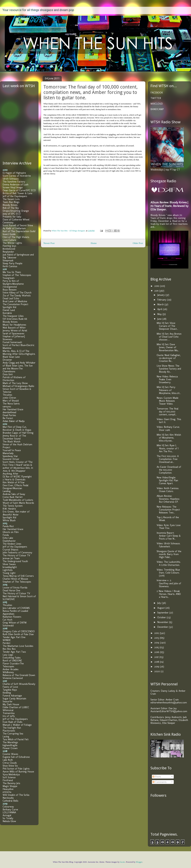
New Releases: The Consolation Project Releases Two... (168, 510)
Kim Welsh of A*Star (14, 482)
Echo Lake (8, 538)
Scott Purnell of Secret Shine (18, 225)
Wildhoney (8, 672)
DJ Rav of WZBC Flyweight (17, 477)
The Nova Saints (11, 404)
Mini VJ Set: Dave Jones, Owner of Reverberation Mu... (168, 347)
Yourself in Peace (12, 450)
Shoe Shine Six (10, 766)
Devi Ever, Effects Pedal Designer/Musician (15, 487)
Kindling (7, 693)
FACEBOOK (157, 93)
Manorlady (8, 453)
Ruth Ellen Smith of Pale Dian (18, 634)
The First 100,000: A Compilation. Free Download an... (168, 459)
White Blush (9, 520)
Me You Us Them (12, 272)
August (161, 608)
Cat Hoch (7, 620)
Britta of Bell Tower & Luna (17, 193)
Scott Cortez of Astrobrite (17, 176)
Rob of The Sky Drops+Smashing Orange (16, 209)
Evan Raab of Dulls (12, 722)
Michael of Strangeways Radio (18, 386)
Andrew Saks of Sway (14, 494)
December (163, 627)
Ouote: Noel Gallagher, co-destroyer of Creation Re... (169, 358)
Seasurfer (8, 701)
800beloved (9, 249)
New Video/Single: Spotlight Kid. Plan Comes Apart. (167, 480)
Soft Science (9, 777)
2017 (157, 657)
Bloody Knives (10, 205)
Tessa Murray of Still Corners (18, 576)
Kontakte (7, 313)
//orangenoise (10, 287)
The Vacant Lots (11, 199)
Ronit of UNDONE (12, 661)
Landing (7, 491)
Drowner (7, 360)
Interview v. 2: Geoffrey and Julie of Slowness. (169, 583)
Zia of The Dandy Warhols (17, 296)
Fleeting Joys (9, 246)
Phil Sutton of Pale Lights (16, 769)
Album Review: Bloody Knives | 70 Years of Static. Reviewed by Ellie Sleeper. (169, 206)
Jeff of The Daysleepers (15, 719)
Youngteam (9, 278)
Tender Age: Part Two (14, 652)
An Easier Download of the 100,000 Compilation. (169, 470)
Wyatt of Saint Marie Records (18, 503)
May (160, 314)
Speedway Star (10, 456)
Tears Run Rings (11, 202)
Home (94, 243)
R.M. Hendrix (9, 509)
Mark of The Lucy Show (15, 383)
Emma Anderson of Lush (15, 185)
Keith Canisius (10, 266)
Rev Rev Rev (9, 649)
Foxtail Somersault (12, 342)
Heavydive (8, 789)
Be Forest (8, 418)
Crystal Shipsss (10, 550)
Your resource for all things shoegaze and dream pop (38, 10)
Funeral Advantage (12, 696)
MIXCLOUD (157, 104)
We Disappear (18, 471)
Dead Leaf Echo (11, 298)
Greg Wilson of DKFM (15, 623)
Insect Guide (9, 234)
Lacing (6, 737)
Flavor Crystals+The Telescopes (13, 665)
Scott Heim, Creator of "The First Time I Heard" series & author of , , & (18, 466)
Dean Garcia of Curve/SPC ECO (19, 190)
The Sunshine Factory (14, 182)
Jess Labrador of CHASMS (16, 608)
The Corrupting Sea (13, 734)
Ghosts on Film (11, 532)
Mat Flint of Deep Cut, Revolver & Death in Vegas (17, 428)
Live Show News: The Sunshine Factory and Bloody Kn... (169, 369)
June (160, 319)
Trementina (9, 713)
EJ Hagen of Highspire (14, 173)
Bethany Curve (10, 810)
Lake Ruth (8, 760)
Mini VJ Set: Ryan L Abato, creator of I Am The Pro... (168, 448)
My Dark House (11, 704)
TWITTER (156, 98)
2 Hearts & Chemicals (14, 479)
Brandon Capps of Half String (18, 433)
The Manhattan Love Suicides (18, 646)
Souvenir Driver (11, 459)
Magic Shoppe (10, 786)
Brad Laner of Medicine (15, 301)
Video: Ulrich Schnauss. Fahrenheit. (169, 545)
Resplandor (8, 252)
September (163, 613)
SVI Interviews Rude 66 (15, 319)
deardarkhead (9, 412)
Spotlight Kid (9, 307)
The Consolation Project (15, 304)
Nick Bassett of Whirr (14, 328)
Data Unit (8, 374)
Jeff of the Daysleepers (15, 196)
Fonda (6, 535)
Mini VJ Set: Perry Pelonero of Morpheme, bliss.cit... (169, 390)
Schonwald (8, 626)
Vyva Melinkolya (11, 774)
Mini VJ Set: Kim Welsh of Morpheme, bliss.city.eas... (169, 438)
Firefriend (8, 780)
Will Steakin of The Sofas (16, 795)
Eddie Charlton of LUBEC (16, 707)
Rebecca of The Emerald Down (19, 675)
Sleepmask (8, 260)
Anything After (10, 474)
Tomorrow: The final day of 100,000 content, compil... (168, 412)
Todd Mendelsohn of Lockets (18, 500)
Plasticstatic (9, 731)
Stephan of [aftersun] (14, 336)
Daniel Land (9, 310)
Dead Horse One (11, 590)
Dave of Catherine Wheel (16, 220)
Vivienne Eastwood (13, 678)
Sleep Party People (12, 263)
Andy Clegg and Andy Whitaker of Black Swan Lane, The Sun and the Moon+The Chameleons (19, 367)
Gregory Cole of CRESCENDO (19, 631)
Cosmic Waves (10, 754)
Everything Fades (12, 658)
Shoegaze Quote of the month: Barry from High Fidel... (169, 554)
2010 (157, 286)
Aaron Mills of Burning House (18, 772)
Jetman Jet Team (11, 558)
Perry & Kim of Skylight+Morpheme (13, 282)
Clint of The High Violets (16, 237)
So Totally (8, 818)
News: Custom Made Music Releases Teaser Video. (168, 401)
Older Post (138, 243)
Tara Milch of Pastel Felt (16, 739)
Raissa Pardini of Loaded (15, 611)
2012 (157, 633)
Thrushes (7, 395)
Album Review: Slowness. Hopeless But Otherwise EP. (168, 499)
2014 (157, 643)
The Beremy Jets (11, 783)
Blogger (139, 862)
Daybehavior (9, 541)
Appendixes (8, 614)
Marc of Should (11, 401)
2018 (157, 662)
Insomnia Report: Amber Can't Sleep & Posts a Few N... (169, 536)
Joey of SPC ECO (12, 214)
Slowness (7, 339)
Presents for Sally (12, 217)
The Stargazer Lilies (13, 316)
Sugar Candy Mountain (14, 699)
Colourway (8, 807)
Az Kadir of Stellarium (14, 228)
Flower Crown (10, 748)
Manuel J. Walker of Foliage (17, 725)
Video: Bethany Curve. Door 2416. (168, 428)
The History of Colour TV (16, 555)
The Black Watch (11, 442)
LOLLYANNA (9, 812)
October (162, 617)
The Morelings (10, 742)
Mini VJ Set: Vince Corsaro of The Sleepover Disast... (167, 326)
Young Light (9, 573)
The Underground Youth (15, 561)
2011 (157, 291)
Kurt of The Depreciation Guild (19, 231)
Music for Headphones (14, 325)
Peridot (6, 643)
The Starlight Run (12, 728)
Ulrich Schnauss (11, 179)
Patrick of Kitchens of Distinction (14, 379)
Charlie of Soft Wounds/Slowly (19, 684)
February (162, 300)
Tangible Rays (10, 690)
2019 (157, 667)
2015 (157, 647)
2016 (157, 652)
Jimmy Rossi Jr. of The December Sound (14, 437)
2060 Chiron (9, 398)
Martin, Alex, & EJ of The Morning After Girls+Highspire (19, 352)
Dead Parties (9, 415)
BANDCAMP (157, 109)
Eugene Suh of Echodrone (16, 757)
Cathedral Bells (10, 801)
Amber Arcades (11, 669)
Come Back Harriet (13, 497)
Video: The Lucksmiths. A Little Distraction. (169, 563)
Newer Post (49, 243)
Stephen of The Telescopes (17, 275)
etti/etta (7, 792)
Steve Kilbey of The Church (17, 293)
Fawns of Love (10, 687)
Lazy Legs (8, 655)
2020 (157, 671)
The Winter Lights (12, 243)
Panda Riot (8, 526)
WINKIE (7, 640)
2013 (157, 638)
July (160, 603)
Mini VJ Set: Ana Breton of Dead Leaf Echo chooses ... (169, 337)
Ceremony (8, 222)
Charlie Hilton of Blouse (15, 579)
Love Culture (9, 240)
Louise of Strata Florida (15, 588)
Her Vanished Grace (13, 409)
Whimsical (8, 710)
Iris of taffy (9, 716)
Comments (160, 782)
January (161, 295)
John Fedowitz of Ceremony (17, 553)
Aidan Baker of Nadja (14, 421)
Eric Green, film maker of (16, 513)
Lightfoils (8, 570)
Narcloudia (8, 798)
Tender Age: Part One (14, 637)
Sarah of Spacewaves (13, 333)
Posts (157, 777)
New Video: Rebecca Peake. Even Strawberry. (167, 379)
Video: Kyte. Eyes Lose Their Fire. (169, 527)
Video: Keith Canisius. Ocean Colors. (168, 490)
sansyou (7, 406)
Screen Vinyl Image (13, 187)
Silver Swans (9, 564)
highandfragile (10, 745)
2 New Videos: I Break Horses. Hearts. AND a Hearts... (169, 594)
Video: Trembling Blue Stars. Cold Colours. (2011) (168, 573)
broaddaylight (10, 567)
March (161, 304)
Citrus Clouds (10, 763)
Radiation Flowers (12, 617)
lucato (122, 862)
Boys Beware (10, 290)
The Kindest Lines (12, 544)
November (163, 622)
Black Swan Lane (11, 357)
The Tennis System (13, 506)
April (160, 309)
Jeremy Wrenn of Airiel (15, 331)
